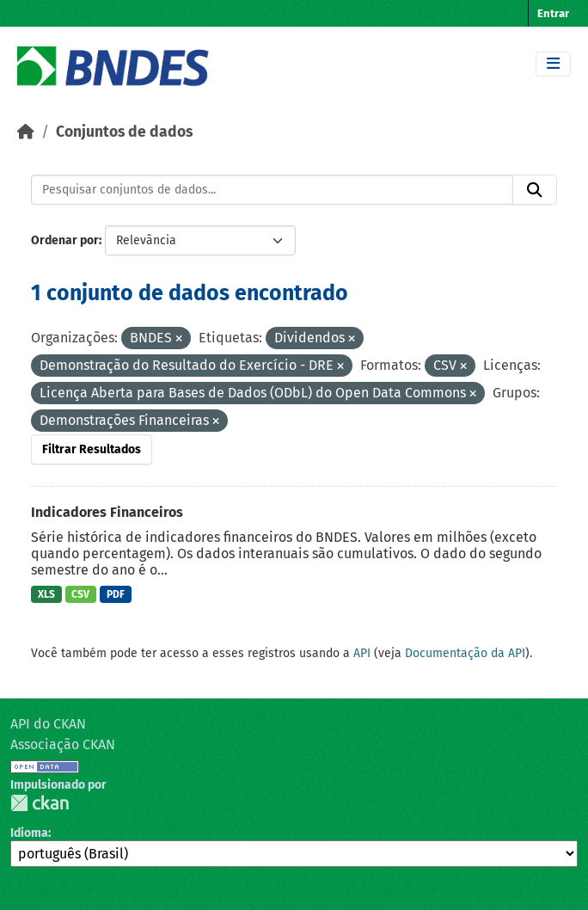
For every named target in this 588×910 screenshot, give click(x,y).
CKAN (40, 803)
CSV (80, 594)
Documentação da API (465, 653)
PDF (116, 594)
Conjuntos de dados (124, 132)
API (362, 653)
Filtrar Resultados (92, 449)
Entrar (553, 13)
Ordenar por (65, 240)
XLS (46, 594)
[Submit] (535, 190)
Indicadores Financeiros (107, 512)
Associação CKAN (63, 744)
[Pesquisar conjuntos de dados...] (272, 190)
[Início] (26, 132)
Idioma (29, 833)
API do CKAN (48, 724)
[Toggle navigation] (553, 64)
